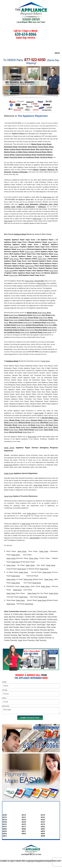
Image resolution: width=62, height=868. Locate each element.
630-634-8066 (26, 34)
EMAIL (4, 698)
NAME (4, 682)
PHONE (5, 690)
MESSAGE (6, 706)
